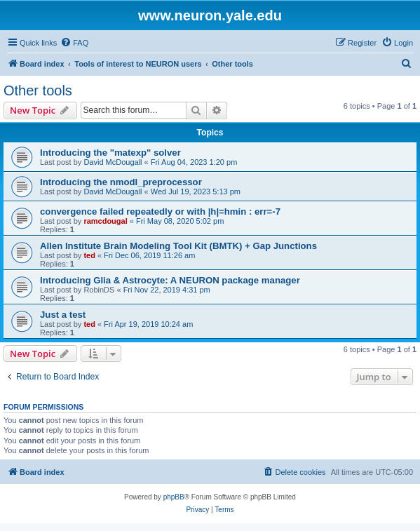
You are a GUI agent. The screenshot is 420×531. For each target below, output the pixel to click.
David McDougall (113, 162)
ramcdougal (105, 221)
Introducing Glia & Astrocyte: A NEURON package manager (170, 280)
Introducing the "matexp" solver (110, 153)
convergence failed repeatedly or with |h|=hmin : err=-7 (160, 211)
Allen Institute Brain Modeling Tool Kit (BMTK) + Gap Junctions (178, 246)
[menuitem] (74, 43)
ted (89, 255)
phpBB (174, 497)
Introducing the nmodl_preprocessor (121, 182)
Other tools (38, 90)
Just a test (63, 315)
